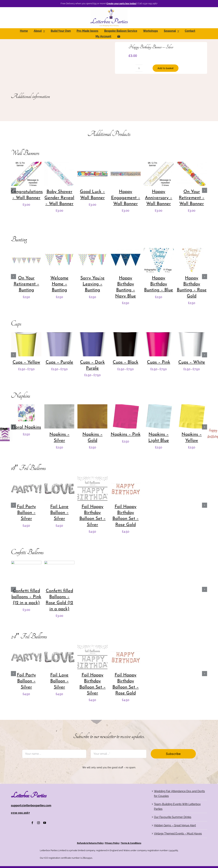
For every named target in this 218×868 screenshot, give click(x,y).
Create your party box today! (121, 3)
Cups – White (192, 362)
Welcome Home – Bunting (59, 284)
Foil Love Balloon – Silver (59, 513)
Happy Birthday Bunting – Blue (159, 284)
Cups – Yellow (26, 362)
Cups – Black (126, 362)
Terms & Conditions (131, 843)
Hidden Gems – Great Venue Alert (175, 825)
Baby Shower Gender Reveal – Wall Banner (59, 198)
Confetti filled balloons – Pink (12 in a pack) (26, 597)
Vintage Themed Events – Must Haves (178, 834)
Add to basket (166, 68)
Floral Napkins (26, 427)
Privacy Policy (112, 843)
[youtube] (45, 823)
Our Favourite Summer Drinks (173, 817)
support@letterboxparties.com (31, 805)
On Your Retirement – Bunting (26, 284)
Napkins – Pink (126, 435)
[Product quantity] (139, 68)
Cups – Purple (59, 362)
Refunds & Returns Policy (90, 843)
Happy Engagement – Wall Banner (126, 198)
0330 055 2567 (20, 813)
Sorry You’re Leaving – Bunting (92, 284)
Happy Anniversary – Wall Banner (159, 198)
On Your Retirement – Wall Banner (192, 198)
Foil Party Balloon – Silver (26, 513)
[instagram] (38, 823)
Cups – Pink (159, 362)
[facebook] (32, 823)
